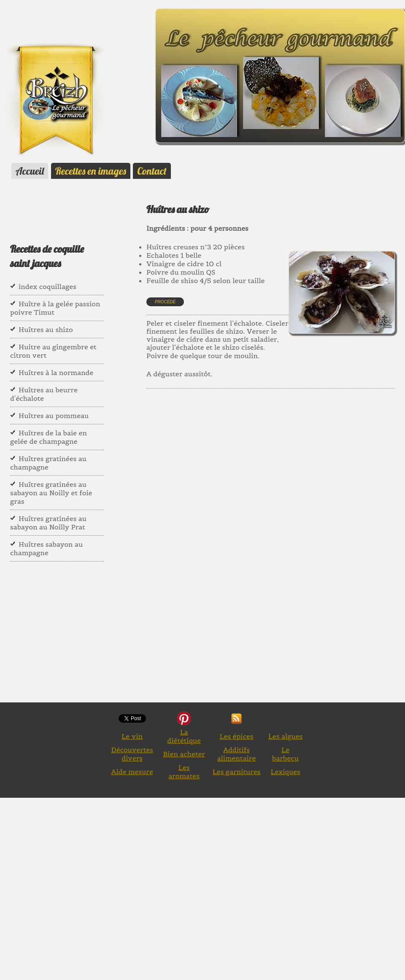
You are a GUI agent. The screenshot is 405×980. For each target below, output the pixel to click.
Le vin (132, 736)
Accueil (30, 171)
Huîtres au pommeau (54, 416)
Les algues (285, 736)
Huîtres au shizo (46, 329)
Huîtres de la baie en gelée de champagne (49, 437)
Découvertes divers (132, 754)
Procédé (165, 302)
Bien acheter (184, 754)
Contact (152, 171)
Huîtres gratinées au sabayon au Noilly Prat (48, 523)
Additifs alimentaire (237, 754)
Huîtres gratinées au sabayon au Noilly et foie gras (51, 493)
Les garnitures (237, 772)
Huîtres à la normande (56, 373)
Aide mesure (132, 772)
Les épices (236, 736)
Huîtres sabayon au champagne (46, 548)
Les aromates (184, 772)
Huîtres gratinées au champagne (48, 463)
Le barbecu (285, 754)
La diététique (184, 736)
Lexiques (285, 772)
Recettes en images (91, 171)
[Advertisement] (275, 486)
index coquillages (47, 286)
